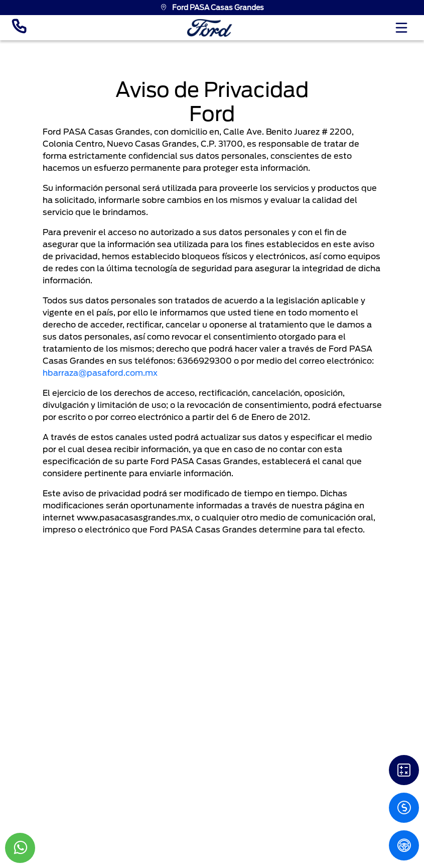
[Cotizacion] (404, 808)
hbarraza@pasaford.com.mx (100, 373)
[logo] (210, 28)
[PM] (404, 845)
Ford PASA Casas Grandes (212, 8)
